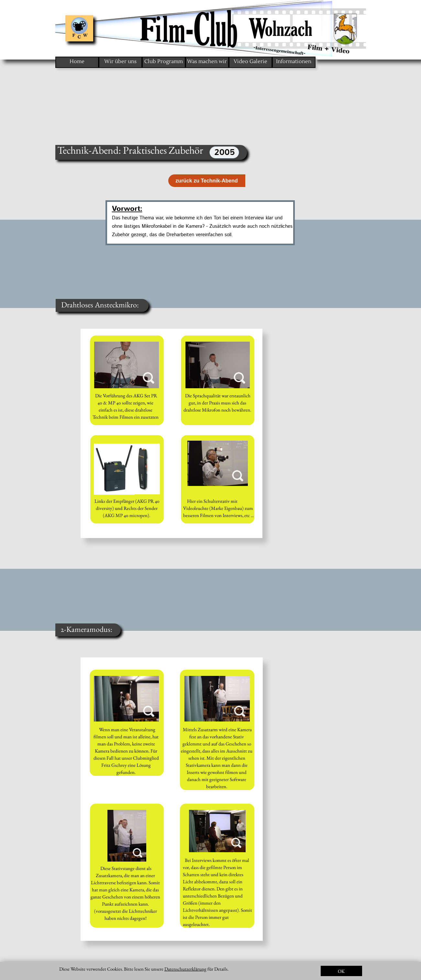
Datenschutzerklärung (185, 969)
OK (341, 971)
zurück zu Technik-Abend (207, 181)
